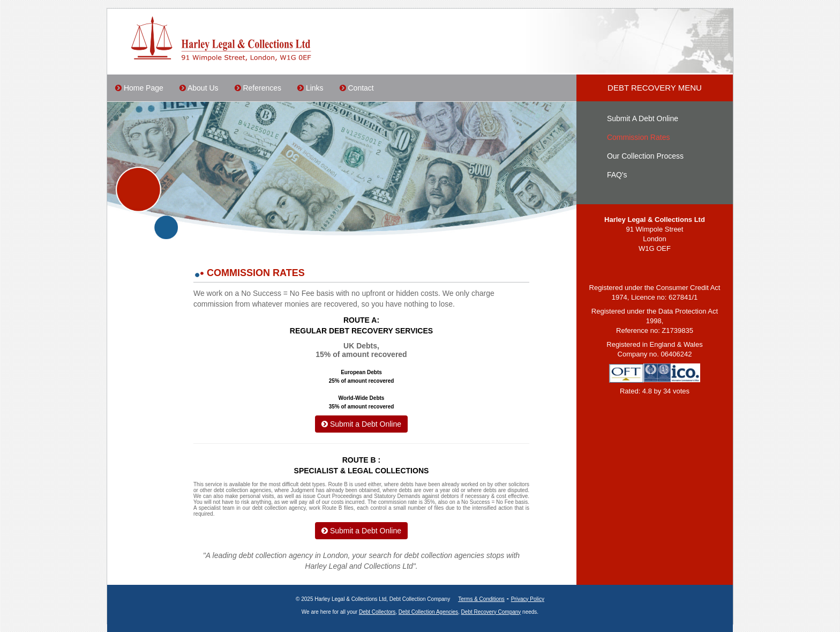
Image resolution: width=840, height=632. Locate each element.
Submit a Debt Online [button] (361, 424)
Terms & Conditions (481, 599)
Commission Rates (638, 137)
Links (310, 88)
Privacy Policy (528, 599)
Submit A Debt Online (643, 118)
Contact (357, 88)
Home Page (139, 88)
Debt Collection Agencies (428, 612)
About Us (199, 88)
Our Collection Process (645, 156)
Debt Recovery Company (491, 612)
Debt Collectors (377, 612)
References (258, 88)
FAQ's (617, 175)
